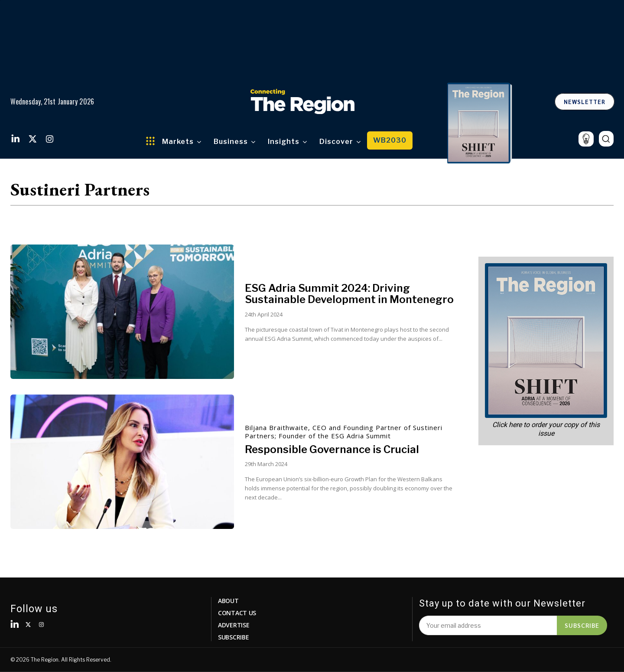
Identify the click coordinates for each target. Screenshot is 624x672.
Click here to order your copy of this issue (546, 429)
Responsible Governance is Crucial (332, 449)
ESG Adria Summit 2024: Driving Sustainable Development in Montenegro (349, 294)
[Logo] (302, 101)
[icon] (586, 139)
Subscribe (582, 625)
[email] (488, 625)
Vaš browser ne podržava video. (312, 40)
